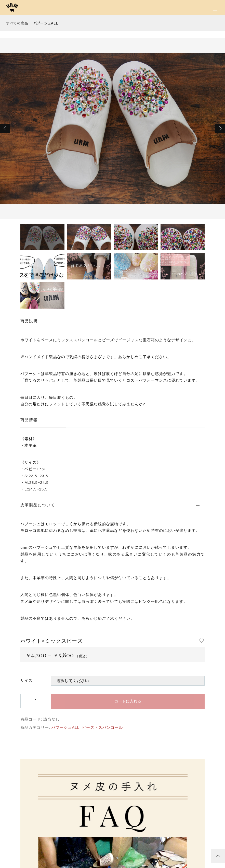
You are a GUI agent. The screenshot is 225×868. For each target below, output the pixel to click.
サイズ (27, 680)
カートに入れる (128, 701)
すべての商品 (17, 23)
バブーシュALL (46, 23)
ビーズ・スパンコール (102, 727)
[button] (5, 128)
